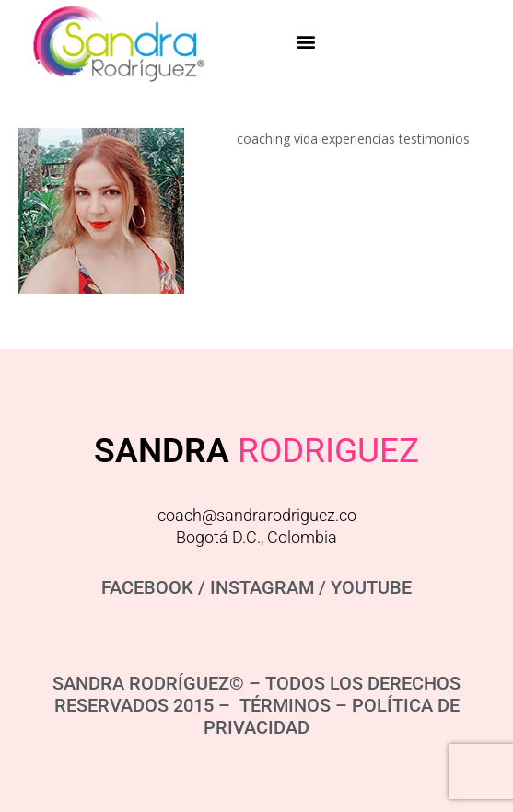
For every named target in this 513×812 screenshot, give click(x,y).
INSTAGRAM (262, 587)
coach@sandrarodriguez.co (257, 515)
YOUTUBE (371, 587)
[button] (306, 41)
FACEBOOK (147, 587)
